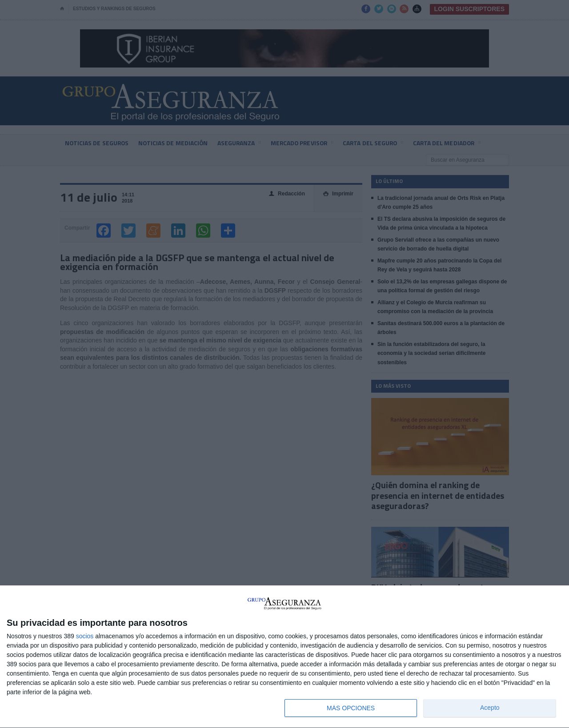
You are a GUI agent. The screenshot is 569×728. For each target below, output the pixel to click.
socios (85, 636)
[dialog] (284, 657)
